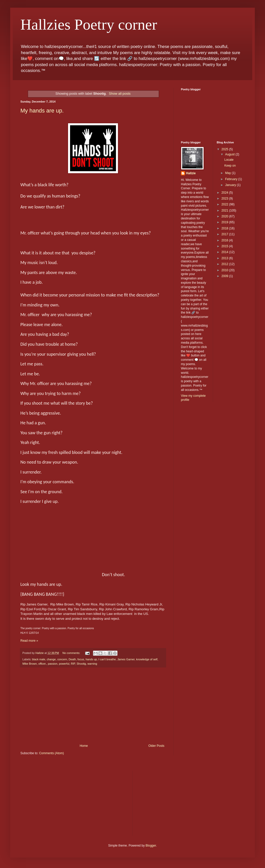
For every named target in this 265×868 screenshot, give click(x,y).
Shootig (81, 664)
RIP (73, 664)
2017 (225, 234)
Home (84, 746)
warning (92, 664)
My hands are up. (42, 111)
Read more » (29, 641)
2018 (225, 228)
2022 (225, 204)
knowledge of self (147, 659)
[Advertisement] (93, 706)
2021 (225, 210)
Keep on (230, 166)
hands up (91, 659)
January (231, 185)
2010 (225, 270)
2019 (225, 222)
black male (39, 659)
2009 (225, 276)
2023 (225, 199)
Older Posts (156, 746)
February (231, 179)
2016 (225, 240)
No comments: (72, 653)
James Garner (126, 659)
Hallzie (191, 173)
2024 (225, 193)
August (230, 154)
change (51, 659)
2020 (225, 216)
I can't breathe (107, 659)
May (228, 173)
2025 (225, 149)
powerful (64, 664)
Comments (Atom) (51, 753)
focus (81, 659)
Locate (229, 160)
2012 (225, 264)
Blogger (151, 846)
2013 (225, 258)
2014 (225, 252)
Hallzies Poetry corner (89, 24)
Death (72, 659)
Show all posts (120, 94)
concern (62, 659)
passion (53, 664)
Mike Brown (30, 664)
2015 (225, 246)
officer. (42, 664)
